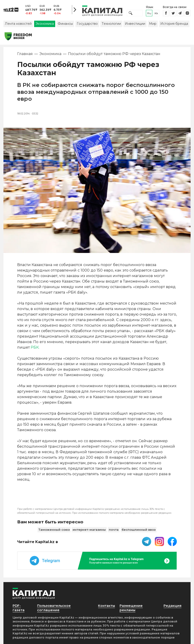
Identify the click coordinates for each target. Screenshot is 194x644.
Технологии (111, 24)
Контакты (107, 606)
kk (156, 13)
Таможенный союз (54, 530)
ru (149, 13)
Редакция (172, 606)
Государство (87, 24)
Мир (153, 24)
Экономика (45, 24)
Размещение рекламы (131, 608)
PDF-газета (19, 608)
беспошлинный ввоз (139, 530)
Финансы (65, 24)
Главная (25, 54)
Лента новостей (18, 24)
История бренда (174, 24)
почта (114, 530)
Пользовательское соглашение (54, 608)
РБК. (35, 347)
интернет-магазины (89, 530)
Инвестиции (135, 24)
